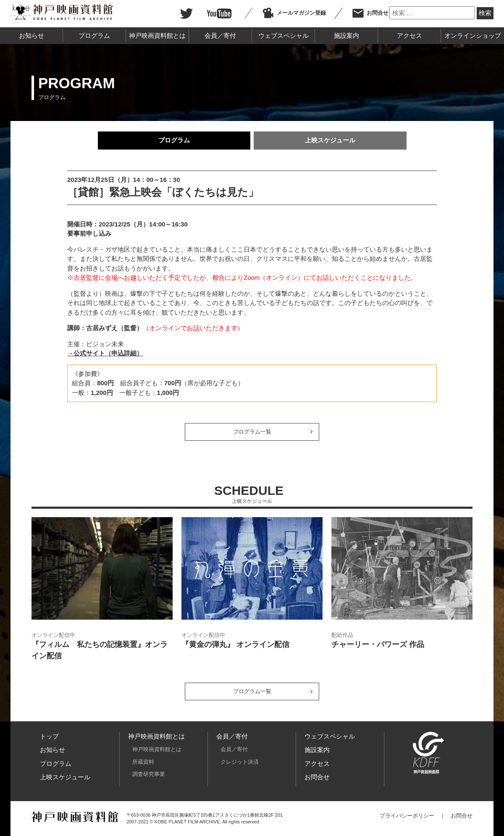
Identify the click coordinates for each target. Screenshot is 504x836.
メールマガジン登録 (294, 13)
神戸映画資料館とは (157, 35)
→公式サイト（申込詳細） (105, 353)
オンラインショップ (473, 35)
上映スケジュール (330, 140)
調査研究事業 (149, 774)
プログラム (94, 35)
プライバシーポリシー (407, 816)
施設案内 (346, 35)
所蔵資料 (143, 762)
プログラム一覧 (252, 432)
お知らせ (31, 35)
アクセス (409, 35)
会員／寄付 (220, 35)
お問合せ (370, 13)
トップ (49, 736)
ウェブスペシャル (283, 35)
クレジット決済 (240, 762)
